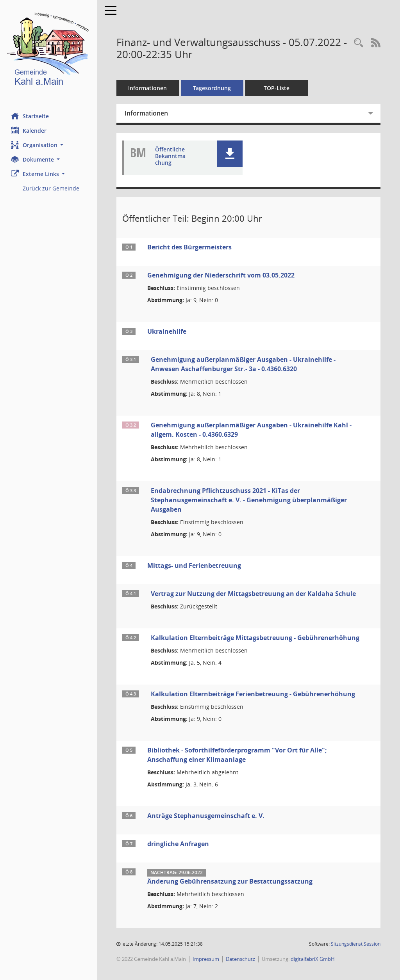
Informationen (149, 88)
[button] (49, 145)
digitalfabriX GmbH (313, 959)
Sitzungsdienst (356, 944)
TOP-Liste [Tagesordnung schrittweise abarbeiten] (277, 88)
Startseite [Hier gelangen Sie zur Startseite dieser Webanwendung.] (31, 116)
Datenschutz (241, 959)
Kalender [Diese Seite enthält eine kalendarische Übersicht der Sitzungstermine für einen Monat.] (29, 130)
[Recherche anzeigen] (359, 43)
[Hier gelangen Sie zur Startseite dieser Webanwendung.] (49, 51)
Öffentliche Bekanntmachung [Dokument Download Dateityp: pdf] (171, 156)
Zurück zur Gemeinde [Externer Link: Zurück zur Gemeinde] (52, 188)
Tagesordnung (213, 88)
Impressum (207, 959)
